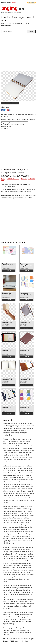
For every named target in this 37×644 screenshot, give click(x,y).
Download (9, 271)
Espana (14, 2)
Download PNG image (10, 103)
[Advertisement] (18, 53)
